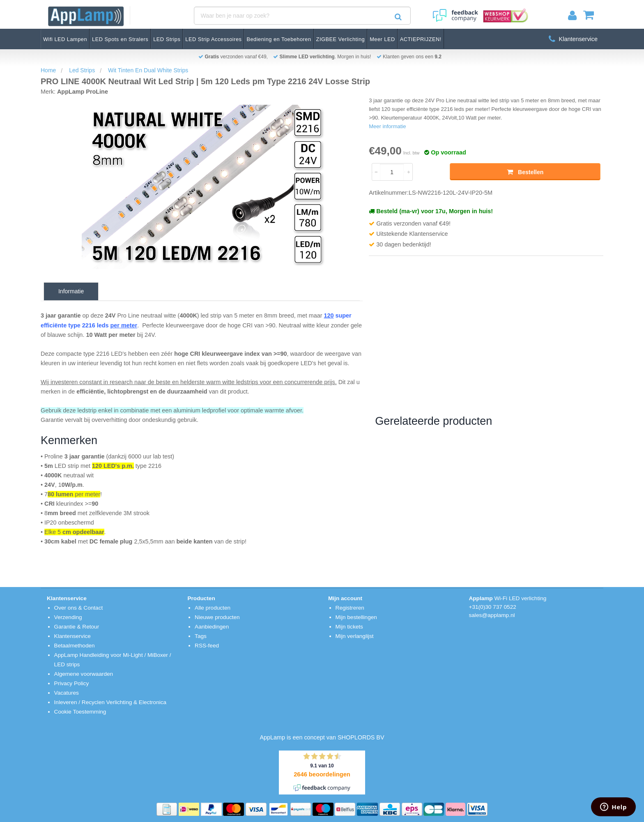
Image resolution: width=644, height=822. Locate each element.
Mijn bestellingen (356, 617)
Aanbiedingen (212, 627)
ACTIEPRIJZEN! (421, 39)
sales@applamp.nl (492, 615)
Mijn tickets (349, 627)
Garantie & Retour (77, 627)
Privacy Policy (72, 683)
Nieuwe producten (217, 617)
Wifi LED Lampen (65, 39)
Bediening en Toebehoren (279, 39)
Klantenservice (573, 39)
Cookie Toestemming (80, 712)
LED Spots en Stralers (120, 39)
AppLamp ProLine (83, 92)
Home (48, 70)
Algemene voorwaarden (84, 674)
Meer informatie (387, 126)
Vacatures (67, 693)
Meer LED (382, 39)
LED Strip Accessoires (213, 39)
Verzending (68, 617)
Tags (201, 636)
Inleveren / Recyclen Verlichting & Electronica (110, 702)
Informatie (71, 291)
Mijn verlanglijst (355, 636)
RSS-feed (207, 646)
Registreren (350, 608)
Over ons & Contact (79, 608)
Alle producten (213, 608)
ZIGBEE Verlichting (341, 39)
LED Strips (167, 39)
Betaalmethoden (75, 646)
